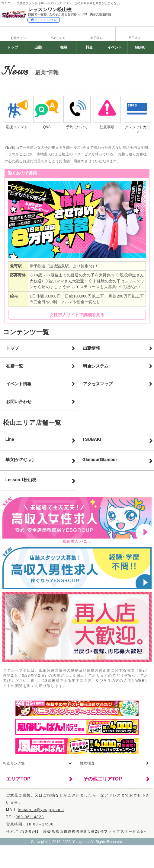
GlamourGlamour (100, 459)
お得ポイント (20, 38)
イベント (115, 47)
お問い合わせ (19, 402)
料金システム (96, 366)
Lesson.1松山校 (21, 480)
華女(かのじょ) (19, 459)
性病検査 (87, 763)
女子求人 (96, 38)
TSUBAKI (92, 439)
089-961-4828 (30, 817)
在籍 (64, 47)
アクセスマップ (98, 384)
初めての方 (58, 38)
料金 (89, 47)
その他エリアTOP (103, 779)
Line (10, 439)
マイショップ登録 (44, 20)
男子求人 (135, 38)
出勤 (38, 47)
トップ (13, 47)
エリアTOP (18, 779)
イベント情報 (19, 384)
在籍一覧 (14, 366)
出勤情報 (91, 348)
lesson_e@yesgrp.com (41, 810)
